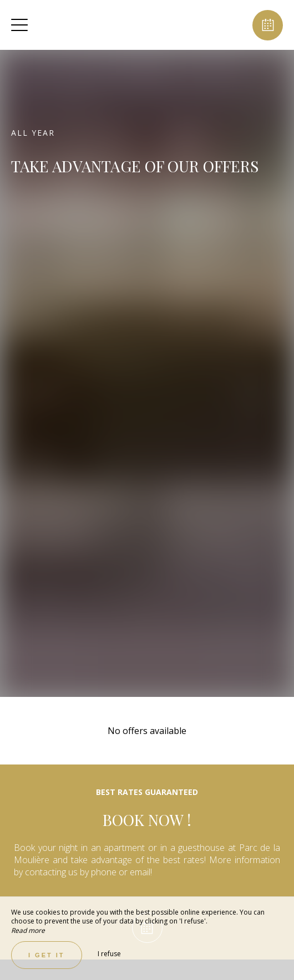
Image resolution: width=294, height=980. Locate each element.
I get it (47, 955)
